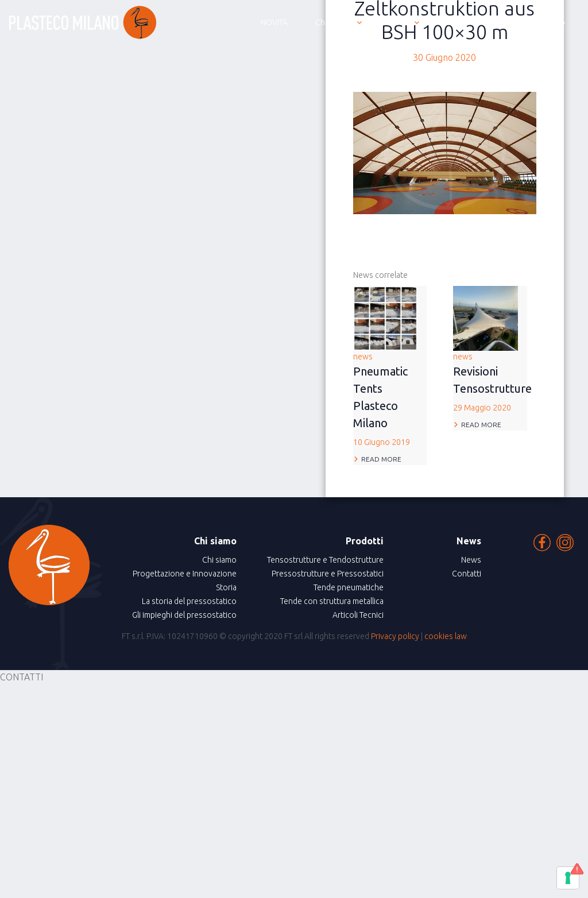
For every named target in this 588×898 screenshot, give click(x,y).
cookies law (446, 636)
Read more (381, 459)
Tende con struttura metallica (332, 601)
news (390, 400)
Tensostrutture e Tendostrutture (325, 560)
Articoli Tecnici (358, 615)
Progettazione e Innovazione (185, 574)
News (471, 560)
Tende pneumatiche (349, 587)
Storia (226, 587)
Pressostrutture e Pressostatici (328, 574)
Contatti (467, 574)
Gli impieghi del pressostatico (184, 615)
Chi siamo (219, 560)
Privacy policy (395, 636)
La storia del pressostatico (189, 601)
